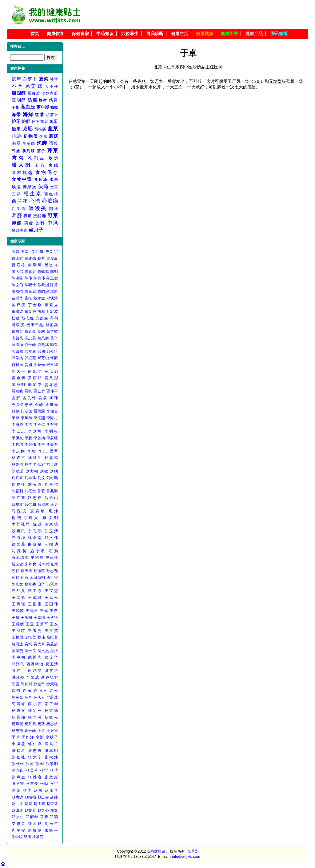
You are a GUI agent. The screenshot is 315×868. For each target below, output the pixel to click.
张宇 (54, 784)
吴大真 (39, 644)
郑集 (54, 810)
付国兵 (52, 325)
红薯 (40, 115)
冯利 (54, 318)
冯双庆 (18, 325)
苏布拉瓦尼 (48, 564)
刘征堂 (30, 491)
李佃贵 (52, 411)
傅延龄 (30, 331)
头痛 (44, 187)
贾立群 (39, 391)
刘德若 (18, 471)
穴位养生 (130, 34)
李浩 (28, 424)
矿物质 (31, 136)
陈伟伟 (39, 278)
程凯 (54, 292)
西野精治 (35, 664)
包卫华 (37, 252)
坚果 (16, 129)
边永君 (18, 258)
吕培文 (18, 505)
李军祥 (52, 424)
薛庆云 (39, 697)
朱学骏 (17, 837)
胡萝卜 (52, 115)
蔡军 (41, 258)
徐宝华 (39, 684)
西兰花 (20, 201)
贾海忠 (51, 385)
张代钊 (18, 764)
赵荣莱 (52, 804)
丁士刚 (35, 305)
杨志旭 (18, 731)
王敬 (54, 611)
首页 (35, 34)
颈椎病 (40, 129)
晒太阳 (22, 165)
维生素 (33, 194)
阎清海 (19, 704)
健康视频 (205, 34)
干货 (15, 107)
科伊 (16, 411)
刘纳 (54, 471)
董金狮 (30, 311)
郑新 (44, 817)
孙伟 (16, 578)
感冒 (53, 100)
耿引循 (18, 345)
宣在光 (18, 697)
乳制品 (37, 158)
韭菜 (53, 129)
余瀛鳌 (19, 744)
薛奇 (28, 697)
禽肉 (18, 158)
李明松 (51, 431)
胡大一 (19, 371)
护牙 (16, 121)
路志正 (35, 498)
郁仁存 (35, 744)
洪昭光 (39, 365)
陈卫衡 (52, 278)
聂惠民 (19, 531)
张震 (27, 790)
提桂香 (30, 584)
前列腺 (29, 151)
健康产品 (254, 34)
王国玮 (51, 604)
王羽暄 (19, 631)
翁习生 (18, 644)
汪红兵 (19, 591)
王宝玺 (51, 591)
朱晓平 (51, 830)
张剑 (40, 764)
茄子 (41, 151)
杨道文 (19, 711)
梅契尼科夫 (26, 518)
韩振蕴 (30, 358)
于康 (41, 731)
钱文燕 (19, 544)
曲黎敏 (35, 544)
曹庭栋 (19, 265)
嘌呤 (53, 143)
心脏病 (50, 201)
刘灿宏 (39, 464)
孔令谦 (26, 411)
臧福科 (19, 751)
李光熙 (39, 418)
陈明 (54, 272)
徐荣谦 (52, 684)
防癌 (32, 100)
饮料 (40, 223)
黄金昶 (19, 378)
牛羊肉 (29, 144)
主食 (24, 230)
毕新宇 (52, 252)
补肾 (54, 79)
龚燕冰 (43, 345)
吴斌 (28, 644)
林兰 (28, 464)
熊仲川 (26, 684)
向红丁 (19, 671)
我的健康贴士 (158, 851)
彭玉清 (51, 531)
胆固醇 (19, 93)
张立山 (18, 770)
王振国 (18, 637)
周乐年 (51, 824)
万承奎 (52, 584)
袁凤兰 (51, 744)
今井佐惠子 (23, 405)
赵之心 (43, 810)
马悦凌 (20, 511)
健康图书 (229, 34)
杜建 (16, 318)
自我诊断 (155, 34)
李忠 (43, 451)
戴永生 (39, 298)
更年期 (43, 107)
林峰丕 (19, 458)
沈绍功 (51, 544)
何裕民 (18, 365)
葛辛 (54, 338)
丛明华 (18, 298)
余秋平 (52, 737)
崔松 (28, 298)
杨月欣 (30, 724)
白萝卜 (30, 79)
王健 (44, 611)
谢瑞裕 (18, 677)
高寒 (41, 331)
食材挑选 (22, 172)
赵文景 (30, 810)
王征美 (30, 637)
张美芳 (32, 770)
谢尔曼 (35, 671)
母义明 (50, 518)
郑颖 (54, 817)
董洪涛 (18, 311)
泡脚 (42, 143)
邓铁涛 (52, 298)
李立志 (19, 431)
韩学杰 (18, 358)
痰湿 (16, 187)
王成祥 (35, 598)
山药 (40, 165)
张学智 (18, 784)
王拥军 (42, 624)
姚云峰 (30, 731)
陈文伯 (18, 285)
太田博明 (37, 578)
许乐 (27, 691)
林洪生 (35, 458)
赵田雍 (18, 810)
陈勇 (54, 285)
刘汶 (41, 478)
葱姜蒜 (34, 86)
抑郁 (17, 223)
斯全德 (18, 564)
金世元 (52, 405)
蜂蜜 (43, 100)
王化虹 (32, 611)
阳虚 (54, 209)
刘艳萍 (19, 485)
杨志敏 (52, 724)
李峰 (16, 418)
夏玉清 (52, 664)
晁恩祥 (51, 265)
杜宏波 (52, 311)
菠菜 (44, 79)
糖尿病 (30, 187)
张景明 (52, 764)
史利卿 (37, 558)
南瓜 (16, 143)
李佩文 (18, 438)
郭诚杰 (18, 351)
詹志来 (35, 751)
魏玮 (41, 637)
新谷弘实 (50, 677)
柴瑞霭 (35, 265)
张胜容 (35, 777)
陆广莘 (19, 498)
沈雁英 (20, 551)
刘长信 (51, 485)
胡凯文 (35, 371)
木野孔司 (21, 524)
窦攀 (41, 311)
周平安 (19, 830)
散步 (53, 158)
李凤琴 (26, 418)
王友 (54, 624)
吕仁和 (30, 505)
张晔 (44, 784)
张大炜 (51, 757)
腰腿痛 (40, 216)
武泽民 (18, 664)
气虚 (16, 151)
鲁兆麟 (52, 491)
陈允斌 (30, 292)
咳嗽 (54, 107)
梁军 (54, 451)
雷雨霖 (39, 411)
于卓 (16, 737)
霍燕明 (19, 385)
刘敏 (44, 471)
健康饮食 (55, 34)
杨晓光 (51, 717)
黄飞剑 (51, 371)
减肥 (28, 129)
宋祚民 (31, 564)
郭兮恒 (52, 351)
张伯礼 (19, 757)
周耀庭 (35, 830)
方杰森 (42, 318)
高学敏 (52, 331)
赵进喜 (43, 797)
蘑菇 (53, 136)
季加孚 (35, 385)
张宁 (44, 770)
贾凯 (28, 391)
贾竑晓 (18, 391)
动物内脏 (50, 93)
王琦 (16, 618)
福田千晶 (35, 325)
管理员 (192, 851)
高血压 (28, 107)
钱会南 (35, 538)
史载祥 (52, 558)
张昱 (16, 790)
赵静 (54, 797)
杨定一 (35, 711)
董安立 (51, 305)
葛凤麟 (43, 338)
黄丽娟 (35, 378)
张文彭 (51, 777)
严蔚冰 (52, 697)
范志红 (28, 318)
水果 (54, 180)
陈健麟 (43, 272)
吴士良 (30, 651)
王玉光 (35, 631)
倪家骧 (51, 524)
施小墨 (38, 551)
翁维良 (52, 637)
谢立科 (51, 671)
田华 (41, 584)
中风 (53, 223)
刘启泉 (18, 478)
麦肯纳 (38, 511)
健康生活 (180, 34)
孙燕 (24, 578)
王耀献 (18, 624)
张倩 (54, 770)
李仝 (41, 444)
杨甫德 (51, 711)
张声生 (19, 777)
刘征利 (18, 491)
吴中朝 (19, 657)
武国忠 (35, 657)
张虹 (30, 764)
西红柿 (51, 194)
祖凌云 (38, 837)
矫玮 (54, 398)
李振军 (52, 444)
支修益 (19, 824)
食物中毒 (22, 179)
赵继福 (30, 797)
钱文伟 (51, 538)
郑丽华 (32, 817)
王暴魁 (19, 598)
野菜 (53, 215)
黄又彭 (51, 378)
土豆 (54, 187)
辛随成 (33, 677)
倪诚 (38, 524)
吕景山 (51, 498)
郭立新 (30, 351)
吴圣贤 (18, 651)
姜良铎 (30, 398)
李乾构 (39, 438)
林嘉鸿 (51, 458)
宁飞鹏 (35, 531)
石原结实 (20, 558)
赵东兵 (51, 790)
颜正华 (51, 704)
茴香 (44, 122)
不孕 (18, 86)
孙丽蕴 (39, 571)
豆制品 (19, 100)
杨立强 (35, 717)
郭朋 (41, 351)
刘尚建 (30, 478)
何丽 (54, 358)
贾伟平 (52, 391)
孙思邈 (52, 571)
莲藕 (44, 136)
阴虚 (29, 223)
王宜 (30, 624)
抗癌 (17, 136)
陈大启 (18, 272)
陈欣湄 (43, 285)
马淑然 (43, 505)
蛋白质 (34, 93)
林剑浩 (18, 464)
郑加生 (18, 817)
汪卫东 (35, 591)
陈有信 (18, 292)
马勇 (54, 505)
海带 (16, 115)
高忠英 (30, 338)
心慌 (35, 201)
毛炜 (53, 511)
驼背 (17, 194)
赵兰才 (18, 804)
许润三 (41, 691)
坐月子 (36, 230)
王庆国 (26, 618)
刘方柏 (32, 471)
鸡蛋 (54, 121)
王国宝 (35, 604)
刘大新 (52, 464)
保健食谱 (80, 34)
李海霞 (18, 424)
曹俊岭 (52, 258)
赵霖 (28, 804)
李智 (32, 451)
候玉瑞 (52, 365)
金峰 (39, 405)
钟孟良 (35, 824)
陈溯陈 (18, 278)
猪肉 (15, 230)
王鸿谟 (18, 611)
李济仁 (39, 424)
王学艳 (52, 618)
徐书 (16, 691)
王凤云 (51, 598)
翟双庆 (19, 305)
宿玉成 (26, 571)
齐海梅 (19, 538)
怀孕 (36, 122)
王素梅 (39, 618)
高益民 (18, 338)
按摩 (16, 79)
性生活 (19, 209)
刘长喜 (35, 485)
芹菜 (53, 150)
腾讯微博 (279, 34)
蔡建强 (30, 258)
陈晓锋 (30, 285)
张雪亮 (32, 784)
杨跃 (41, 724)
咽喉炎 (38, 208)
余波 (40, 737)
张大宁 (35, 757)
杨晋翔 (19, 717)
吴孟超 (52, 644)
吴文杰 (43, 651)
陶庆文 (18, 584)
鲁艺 (41, 491)
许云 (54, 691)
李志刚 (19, 451)
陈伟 (28, 278)
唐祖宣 (52, 578)
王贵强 (19, 604)
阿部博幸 (20, 252)
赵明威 (39, 804)
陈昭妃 (43, 292)
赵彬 (38, 790)
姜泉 (43, 398)
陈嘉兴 (30, 272)
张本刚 (51, 751)
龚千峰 (30, 345)
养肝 (17, 215)
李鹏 (28, 438)
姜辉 (16, 398)
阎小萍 (35, 704)
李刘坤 (35, 431)
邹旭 (27, 837)
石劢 (53, 551)
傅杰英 (18, 331)
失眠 (53, 165)
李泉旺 (52, 438)
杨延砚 (18, 724)
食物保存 (46, 172)
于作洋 (28, 737)
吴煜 (54, 651)
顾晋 (54, 345)
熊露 (16, 684)
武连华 (51, 657)
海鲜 (28, 114)
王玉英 (51, 631)
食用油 (41, 180)
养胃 (27, 216)
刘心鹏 (52, 478)
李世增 (18, 444)
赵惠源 (18, 797)
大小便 (51, 87)
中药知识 (105, 34)
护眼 (26, 121)
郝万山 (43, 358)
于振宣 (52, 731)
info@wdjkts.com (186, 857)
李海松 (52, 418)
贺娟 (28, 365)
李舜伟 (30, 444)
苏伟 (16, 571)
